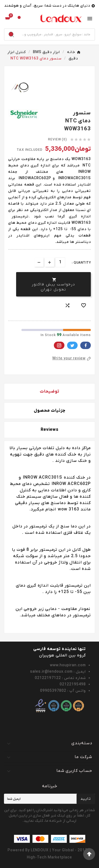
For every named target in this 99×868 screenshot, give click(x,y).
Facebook (86, 345)
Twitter (72, 345)
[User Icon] (19, 19)
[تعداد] (60, 262)
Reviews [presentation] (50, 430)
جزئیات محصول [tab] (50, 411)
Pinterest (59, 345)
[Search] (56, 35)
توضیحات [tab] (50, 392)
